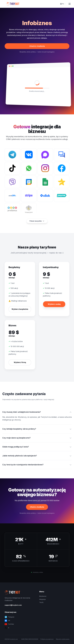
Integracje (42, 599)
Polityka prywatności (47, 639)
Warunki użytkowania (63, 639)
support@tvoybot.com (13, 605)
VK (7, 621)
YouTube (9, 624)
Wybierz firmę (20, 362)
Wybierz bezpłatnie (20, 309)
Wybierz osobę (54, 304)
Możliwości (43, 596)
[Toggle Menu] (70, 4)
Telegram (9, 617)
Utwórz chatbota (37, 46)
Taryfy (41, 602)
